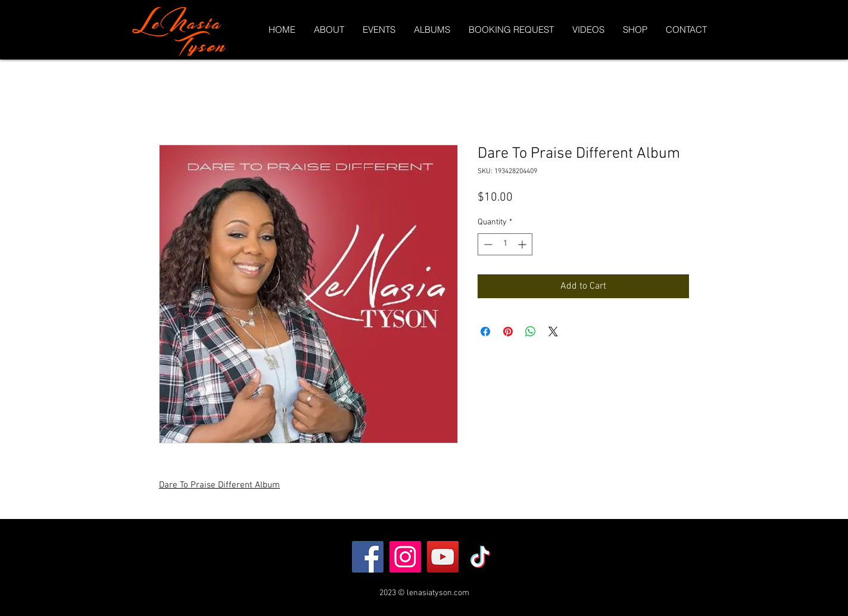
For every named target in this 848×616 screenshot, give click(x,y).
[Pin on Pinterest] (508, 332)
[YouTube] (443, 557)
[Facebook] (368, 557)
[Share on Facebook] (485, 332)
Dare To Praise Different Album (219, 485)
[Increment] (523, 244)
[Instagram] (405, 557)
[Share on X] (553, 332)
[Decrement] (487, 244)
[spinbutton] (505, 244)
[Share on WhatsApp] (531, 332)
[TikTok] (480, 557)
